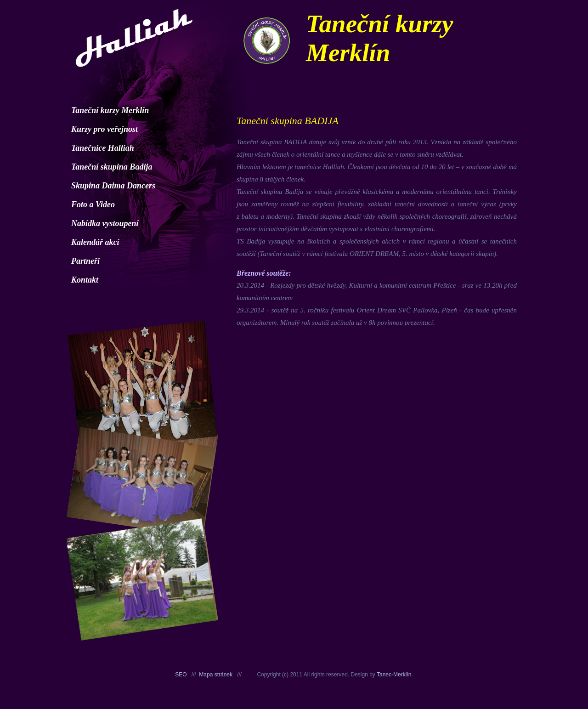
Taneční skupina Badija (112, 167)
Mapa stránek (216, 675)
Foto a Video (93, 204)
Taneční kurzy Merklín (110, 110)
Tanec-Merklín (394, 675)
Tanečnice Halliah (103, 148)
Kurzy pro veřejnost (105, 129)
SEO (181, 675)
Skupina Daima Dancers (113, 186)
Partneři (85, 261)
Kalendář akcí (95, 242)
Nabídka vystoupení (105, 223)
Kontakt (85, 280)
